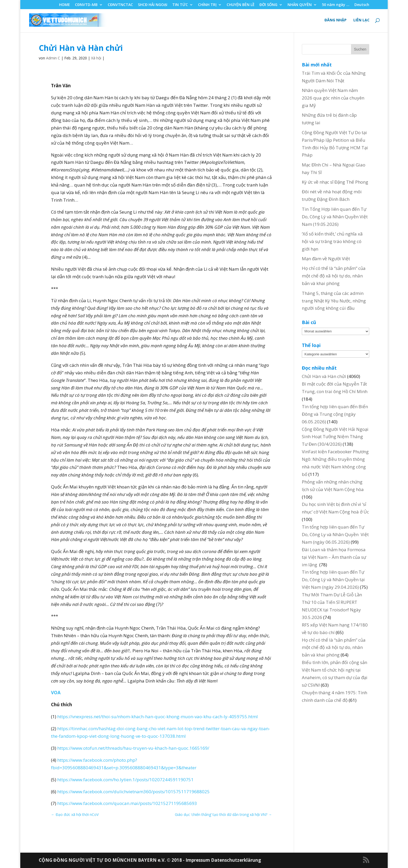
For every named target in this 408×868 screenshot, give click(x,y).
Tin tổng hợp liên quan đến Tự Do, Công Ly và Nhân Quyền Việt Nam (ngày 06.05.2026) (335, 534)
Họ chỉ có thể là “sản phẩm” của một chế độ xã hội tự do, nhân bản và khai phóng (334, 276)
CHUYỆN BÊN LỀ (241, 5)
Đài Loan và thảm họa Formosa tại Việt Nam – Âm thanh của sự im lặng (334, 557)
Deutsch (362, 5)
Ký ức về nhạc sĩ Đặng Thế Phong (335, 182)
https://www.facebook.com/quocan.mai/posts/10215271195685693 (127, 803)
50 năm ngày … (336, 5)
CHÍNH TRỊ (207, 5)
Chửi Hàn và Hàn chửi (324, 376)
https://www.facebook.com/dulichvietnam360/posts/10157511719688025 (133, 792)
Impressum (198, 860)
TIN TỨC (180, 5)
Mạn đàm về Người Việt (326, 259)
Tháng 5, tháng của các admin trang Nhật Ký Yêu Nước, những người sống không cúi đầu (334, 301)
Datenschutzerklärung (236, 860)
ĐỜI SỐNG (268, 5)
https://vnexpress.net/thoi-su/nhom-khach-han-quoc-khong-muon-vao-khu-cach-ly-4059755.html (158, 717)
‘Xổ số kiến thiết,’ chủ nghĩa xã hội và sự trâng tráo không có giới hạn (332, 241)
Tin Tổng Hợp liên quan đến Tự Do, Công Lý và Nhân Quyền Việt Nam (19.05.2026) (335, 217)
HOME (65, 5)
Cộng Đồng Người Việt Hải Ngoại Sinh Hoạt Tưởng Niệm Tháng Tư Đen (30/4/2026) (335, 437)
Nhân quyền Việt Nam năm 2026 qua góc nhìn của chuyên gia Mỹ (333, 98)
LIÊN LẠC (361, 20)
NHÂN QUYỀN (300, 5)
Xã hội (96, 58)
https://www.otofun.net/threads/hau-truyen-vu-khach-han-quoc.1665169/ (133, 748)
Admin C (53, 58)
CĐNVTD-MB (86, 5)
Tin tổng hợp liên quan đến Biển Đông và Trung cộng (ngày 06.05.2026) (335, 414)
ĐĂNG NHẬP (336, 20)
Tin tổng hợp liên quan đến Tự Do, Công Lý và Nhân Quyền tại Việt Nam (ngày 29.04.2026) (333, 579)
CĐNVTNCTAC (120, 5)
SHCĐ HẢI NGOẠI (153, 5)
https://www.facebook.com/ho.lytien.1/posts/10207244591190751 (125, 780)
